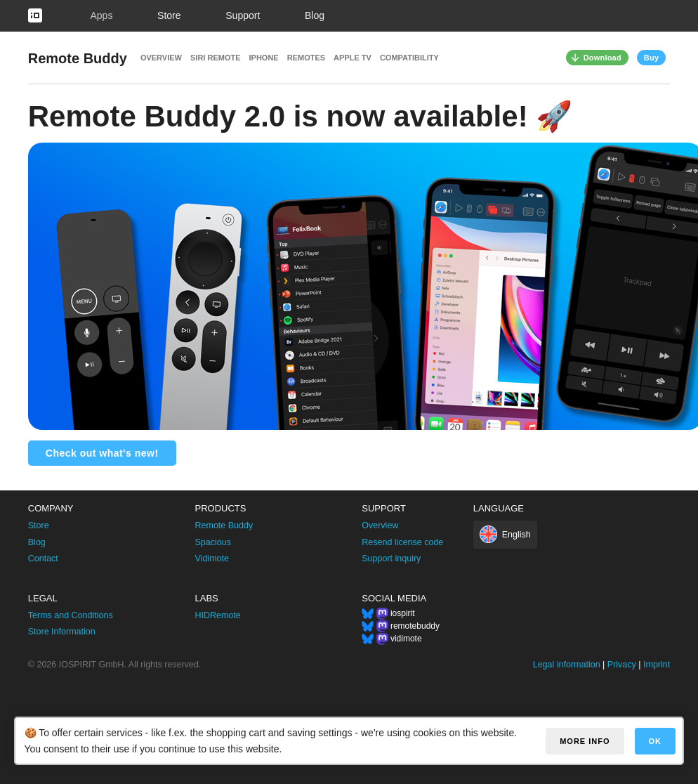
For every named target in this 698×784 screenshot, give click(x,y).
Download (602, 58)
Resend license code (402, 542)
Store (169, 15)
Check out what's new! (102, 453)
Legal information (567, 665)
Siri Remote (216, 58)
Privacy (622, 665)
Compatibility (409, 58)
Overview (161, 58)
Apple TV (353, 58)
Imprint (657, 665)
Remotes (306, 58)
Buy (651, 58)
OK (656, 741)
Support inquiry (391, 558)
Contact (43, 558)
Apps (101, 15)
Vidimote (212, 558)
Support (243, 15)
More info (585, 741)
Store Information (62, 632)
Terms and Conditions (71, 615)
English (516, 535)
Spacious (213, 542)
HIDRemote (218, 615)
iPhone (264, 58)
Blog (315, 15)
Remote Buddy (78, 58)
